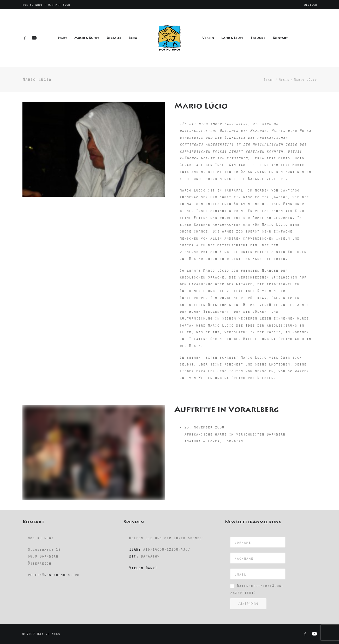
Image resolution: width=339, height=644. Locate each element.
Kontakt (280, 38)
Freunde (258, 38)
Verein (208, 38)
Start (62, 38)
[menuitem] (310, 4)
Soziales (114, 38)
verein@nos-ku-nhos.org (53, 575)
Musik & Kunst (87, 38)
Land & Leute (232, 38)
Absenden (248, 604)
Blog (133, 38)
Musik (284, 79)
